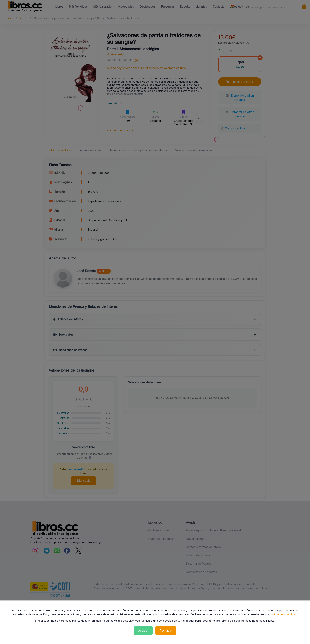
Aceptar (143, 630)
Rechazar (166, 630)
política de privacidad (283, 614)
